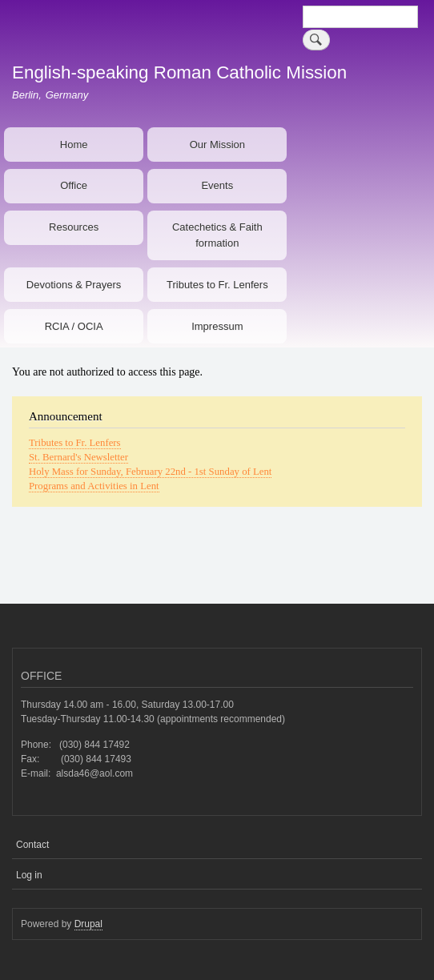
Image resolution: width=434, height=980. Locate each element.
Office (74, 185)
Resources (74, 227)
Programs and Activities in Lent (94, 486)
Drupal (88, 924)
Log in (29, 875)
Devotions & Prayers (74, 285)
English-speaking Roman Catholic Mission (179, 72)
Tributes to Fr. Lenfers (217, 285)
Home (74, 145)
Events (217, 185)
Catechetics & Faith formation (217, 235)
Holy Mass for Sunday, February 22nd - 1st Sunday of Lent (150, 472)
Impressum (217, 326)
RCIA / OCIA (74, 326)
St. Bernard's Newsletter (78, 457)
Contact (32, 845)
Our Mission (217, 145)
